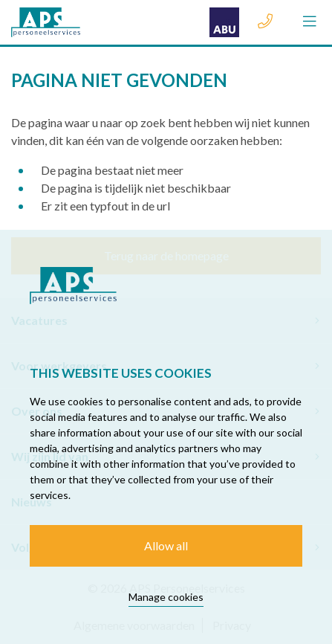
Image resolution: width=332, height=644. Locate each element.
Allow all (166, 545)
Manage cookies (166, 597)
